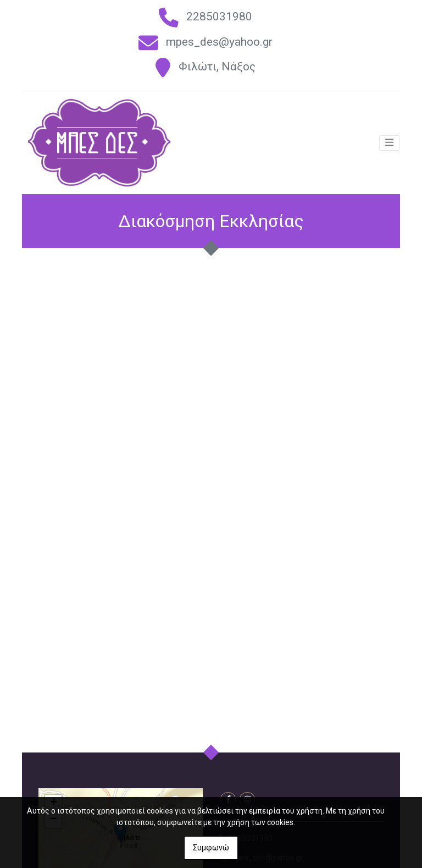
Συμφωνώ (211, 848)
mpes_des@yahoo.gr (219, 42)
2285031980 (219, 17)
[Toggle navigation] (390, 145)
